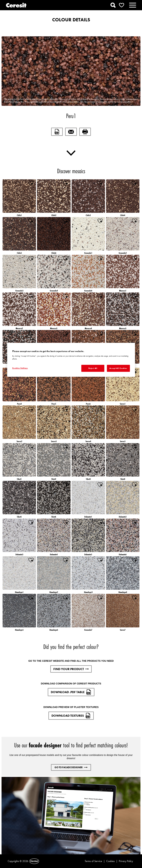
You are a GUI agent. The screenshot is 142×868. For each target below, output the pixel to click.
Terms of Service (93, 861)
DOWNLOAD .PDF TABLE (71, 692)
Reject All (93, 368)
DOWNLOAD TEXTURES (71, 716)
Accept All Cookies (118, 368)
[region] (71, 360)
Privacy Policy (126, 861)
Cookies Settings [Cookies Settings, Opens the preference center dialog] (20, 368)
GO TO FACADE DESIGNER (71, 767)
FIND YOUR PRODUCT (71, 669)
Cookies (110, 861)
